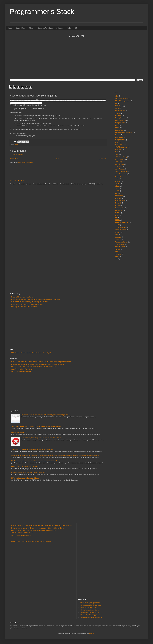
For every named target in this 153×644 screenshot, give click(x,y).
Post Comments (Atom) (26, 162)
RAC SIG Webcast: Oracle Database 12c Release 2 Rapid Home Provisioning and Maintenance (42, 362)
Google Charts (120, 140)
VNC (117, 252)
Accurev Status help (18, 432)
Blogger (92, 633)
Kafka (69, 28)
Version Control (120, 247)
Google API (119, 137)
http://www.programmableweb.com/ (91, 617)
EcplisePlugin (120, 130)
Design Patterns (120, 120)
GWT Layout (119, 145)
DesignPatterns (120, 123)
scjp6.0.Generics (121, 230)
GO (76, 28)
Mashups (118, 198)
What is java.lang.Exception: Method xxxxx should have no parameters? (34, 461)
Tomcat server (120, 244)
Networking (119, 210)
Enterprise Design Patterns (124, 133)
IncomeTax (119, 150)
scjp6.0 (118, 225)
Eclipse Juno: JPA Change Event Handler (25, 467)
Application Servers (122, 99)
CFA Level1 (119, 106)
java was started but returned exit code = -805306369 (28, 472)
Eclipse (118, 128)
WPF (117, 257)
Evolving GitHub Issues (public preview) (24, 307)
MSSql (117, 206)
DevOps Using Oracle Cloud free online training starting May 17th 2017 (34, 367)
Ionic (117, 152)
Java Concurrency (121, 157)
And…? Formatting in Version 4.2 (22, 369)
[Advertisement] (76, 58)
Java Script (119, 162)
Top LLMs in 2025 (17, 180)
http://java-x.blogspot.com (88, 608)
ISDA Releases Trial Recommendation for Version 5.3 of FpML (31, 353)
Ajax (117, 96)
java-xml (118, 176)
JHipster (118, 181)
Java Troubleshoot (121, 171)
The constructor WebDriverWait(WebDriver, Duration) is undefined (32, 449)
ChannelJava (20, 28)
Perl (117, 218)
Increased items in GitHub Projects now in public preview (29, 302)
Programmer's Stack (42, 12)
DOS (117, 125)
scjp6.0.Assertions (121, 227)
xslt (116, 259)
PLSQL (118, 220)
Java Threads (120, 169)
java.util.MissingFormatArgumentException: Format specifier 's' (41, 438)
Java (16, 144)
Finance (118, 135)
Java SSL (118, 167)
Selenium (60, 28)
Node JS (118, 213)
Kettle (117, 193)
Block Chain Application (123, 101)
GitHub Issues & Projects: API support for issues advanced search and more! (36, 299)
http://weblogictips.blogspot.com (90, 615)
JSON (117, 188)
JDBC (117, 179)
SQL (117, 235)
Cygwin (118, 113)
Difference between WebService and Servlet (25, 478)
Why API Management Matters (21, 371)
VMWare (118, 249)
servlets (118, 232)
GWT (117, 142)
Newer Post (14, 159)
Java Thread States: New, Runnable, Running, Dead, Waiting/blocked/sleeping (36, 426)
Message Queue (121, 201)
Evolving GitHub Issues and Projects (23, 297)
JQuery (31, 28)
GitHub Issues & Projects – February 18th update (27, 304)
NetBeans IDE (120, 208)
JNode (117, 184)
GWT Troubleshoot (121, 147)
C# (116, 103)
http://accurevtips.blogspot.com (90, 603)
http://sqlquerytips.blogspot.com (90, 613)
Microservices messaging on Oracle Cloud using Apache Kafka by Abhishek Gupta (38, 364)
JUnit (117, 191)
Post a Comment (18, 155)
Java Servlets (120, 164)
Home (10, 28)
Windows (118, 254)
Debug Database (121, 118)
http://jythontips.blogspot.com (89, 610)
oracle (117, 215)
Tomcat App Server (121, 242)
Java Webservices (121, 174)
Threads (118, 240)
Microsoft (118, 203)
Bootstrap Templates (45, 28)
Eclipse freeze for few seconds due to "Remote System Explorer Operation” (45, 415)
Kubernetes (119, 196)
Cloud (117, 108)
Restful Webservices (122, 222)
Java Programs (120, 159)
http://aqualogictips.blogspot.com (91, 605)
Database (118, 115)
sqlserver (118, 237)
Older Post (102, 159)
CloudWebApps (120, 111)
